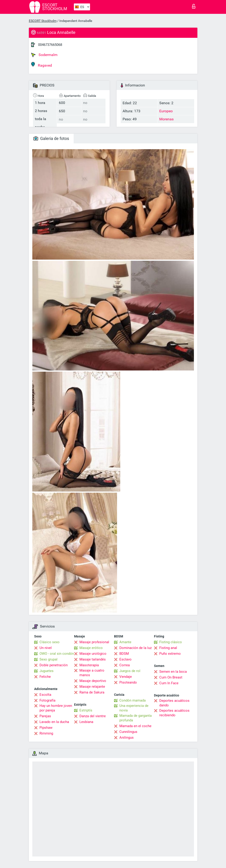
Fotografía (47, 700)
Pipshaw (46, 728)
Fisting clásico (171, 642)
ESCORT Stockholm (43, 21)
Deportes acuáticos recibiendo (174, 713)
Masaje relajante (92, 687)
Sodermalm (44, 55)
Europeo (166, 111)
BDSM (124, 654)
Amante (125, 642)
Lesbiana (86, 722)
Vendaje (126, 677)
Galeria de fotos (51, 138)
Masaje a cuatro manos (92, 673)
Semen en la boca (173, 672)
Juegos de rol (130, 671)
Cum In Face (169, 683)
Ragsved (42, 65)
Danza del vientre (93, 716)
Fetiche (45, 677)
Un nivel (46, 648)
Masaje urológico (93, 654)
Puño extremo (170, 654)
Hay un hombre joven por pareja (56, 708)
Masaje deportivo (93, 681)
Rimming (46, 733)
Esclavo (125, 659)
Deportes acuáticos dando (174, 703)
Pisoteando (128, 682)
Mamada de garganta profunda (136, 718)
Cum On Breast (171, 677)
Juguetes (47, 671)
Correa (125, 665)
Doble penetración (54, 665)
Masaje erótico (91, 648)
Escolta (45, 695)
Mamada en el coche (135, 726)
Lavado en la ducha (54, 722)
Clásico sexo (50, 642)
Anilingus (127, 738)
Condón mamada (133, 700)
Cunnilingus (128, 732)
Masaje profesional (94, 642)
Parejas (45, 716)
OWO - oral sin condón (57, 654)
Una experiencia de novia (134, 708)
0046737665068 (50, 45)
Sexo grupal (48, 659)
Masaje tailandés (93, 659)
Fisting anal (168, 648)
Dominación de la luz (136, 648)
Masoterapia (89, 665)
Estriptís (86, 710)
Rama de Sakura (92, 692)
